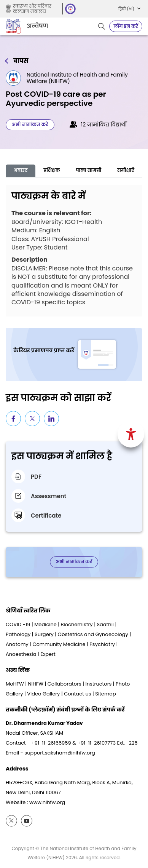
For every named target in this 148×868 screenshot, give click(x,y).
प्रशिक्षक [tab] (52, 170)
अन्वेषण (37, 26)
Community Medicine (59, 644)
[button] (129, 9)
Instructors (99, 684)
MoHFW (15, 684)
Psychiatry (102, 644)
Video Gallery (43, 694)
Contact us (77, 694)
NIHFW (36, 684)
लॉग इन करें (126, 26)
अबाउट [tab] (21, 170)
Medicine (45, 624)
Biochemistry (77, 624)
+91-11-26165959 (51, 743)
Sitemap (106, 694)
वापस (21, 61)
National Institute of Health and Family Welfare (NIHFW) (77, 78)
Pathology (18, 634)
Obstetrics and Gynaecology (93, 634)
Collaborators (64, 684)
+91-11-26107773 (96, 743)
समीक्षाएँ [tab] (126, 170)
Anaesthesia (21, 654)
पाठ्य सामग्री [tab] (89, 170)
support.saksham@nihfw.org (60, 753)
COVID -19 (18, 624)
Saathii (105, 624)
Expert (48, 654)
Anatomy (17, 644)
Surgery (44, 634)
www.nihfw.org (47, 802)
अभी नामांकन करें (30, 124)
